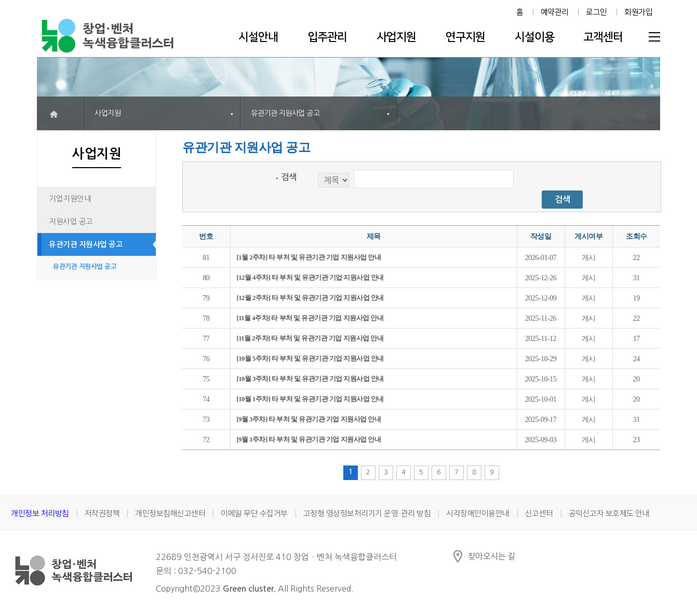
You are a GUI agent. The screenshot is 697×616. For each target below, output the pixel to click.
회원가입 (638, 12)
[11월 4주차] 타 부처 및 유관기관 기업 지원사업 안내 (310, 318)
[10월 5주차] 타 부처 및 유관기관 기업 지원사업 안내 (310, 359)
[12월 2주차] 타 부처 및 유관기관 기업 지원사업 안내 (310, 298)
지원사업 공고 (71, 222)
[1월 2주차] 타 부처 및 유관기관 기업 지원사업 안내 (309, 257)
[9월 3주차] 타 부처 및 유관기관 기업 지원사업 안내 (309, 419)
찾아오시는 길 (492, 556)
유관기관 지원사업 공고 (86, 244)
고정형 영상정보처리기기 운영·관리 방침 (367, 514)
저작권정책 (102, 514)
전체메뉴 (654, 37)
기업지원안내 (70, 199)
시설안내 (258, 37)
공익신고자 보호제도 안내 (609, 514)
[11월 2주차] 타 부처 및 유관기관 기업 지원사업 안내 (310, 338)
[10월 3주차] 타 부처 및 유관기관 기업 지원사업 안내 (310, 379)
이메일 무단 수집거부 (254, 514)
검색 (289, 177)
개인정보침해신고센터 (170, 514)
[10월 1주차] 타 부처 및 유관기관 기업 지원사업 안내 (310, 399)
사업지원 (396, 37)
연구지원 (465, 37)
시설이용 (534, 37)
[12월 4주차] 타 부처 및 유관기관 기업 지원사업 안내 (310, 278)
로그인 (597, 12)
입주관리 (327, 37)
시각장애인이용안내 (478, 514)
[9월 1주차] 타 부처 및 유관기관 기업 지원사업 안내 (309, 440)
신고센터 (539, 514)
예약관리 (555, 12)
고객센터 (603, 37)
